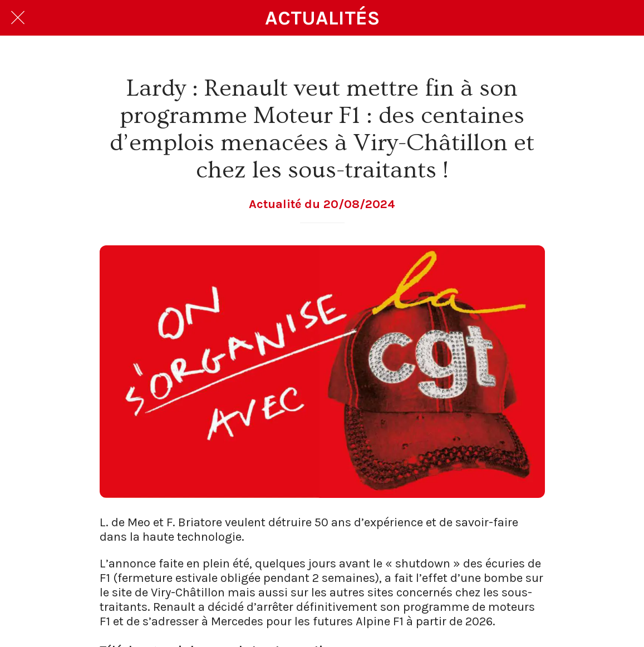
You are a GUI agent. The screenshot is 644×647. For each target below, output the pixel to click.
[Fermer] (18, 18)
